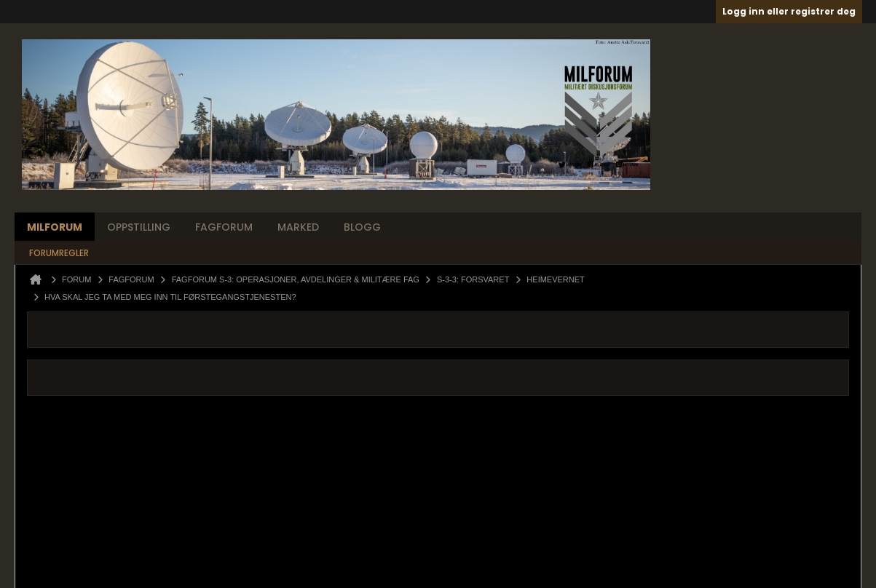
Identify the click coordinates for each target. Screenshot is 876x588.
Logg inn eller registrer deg (789, 11)
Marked (298, 227)
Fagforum (224, 227)
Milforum (55, 227)
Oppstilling (139, 227)
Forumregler (59, 253)
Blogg (362, 227)
